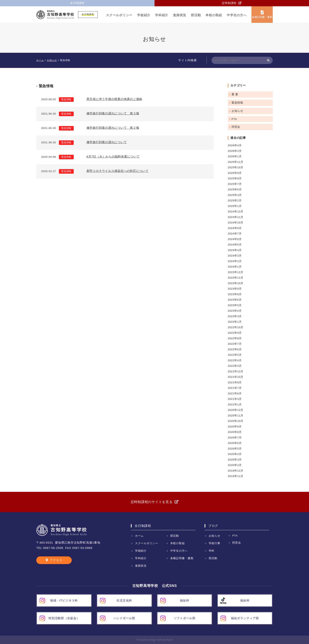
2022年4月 (235, 360)
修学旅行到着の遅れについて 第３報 (113, 113)
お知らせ (237, 111)
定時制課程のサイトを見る (152, 502)
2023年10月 (236, 283)
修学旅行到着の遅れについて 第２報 (113, 128)
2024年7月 (235, 234)
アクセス (56, 560)
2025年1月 (235, 206)
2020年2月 (235, 465)
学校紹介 (144, 15)
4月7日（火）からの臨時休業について (113, 156)
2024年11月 (236, 217)
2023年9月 (235, 289)
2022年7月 (235, 344)
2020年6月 (235, 443)
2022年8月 (235, 338)
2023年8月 (235, 294)
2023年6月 (235, 300)
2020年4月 (235, 454)
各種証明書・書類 (262, 17)
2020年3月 (235, 460)
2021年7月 (235, 388)
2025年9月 (235, 173)
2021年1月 (235, 404)
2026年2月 (235, 151)
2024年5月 (235, 245)
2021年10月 (236, 377)
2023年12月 (236, 272)
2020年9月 (235, 427)
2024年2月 (235, 261)
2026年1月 (235, 156)
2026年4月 (235, 145)
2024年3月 (235, 256)
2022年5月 (235, 355)
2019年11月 (236, 476)
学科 (212, 551)
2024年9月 (235, 228)
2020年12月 (236, 410)
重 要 (235, 94)
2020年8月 (235, 432)
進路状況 (180, 15)
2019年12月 (236, 471)
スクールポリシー (119, 15)
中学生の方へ (237, 15)
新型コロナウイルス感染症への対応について (118, 171)
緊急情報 (66, 99)
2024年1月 (235, 267)
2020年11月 (236, 416)
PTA (234, 119)
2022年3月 (235, 366)
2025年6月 (235, 189)
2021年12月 (236, 371)
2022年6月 (235, 349)
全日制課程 (77, 3)
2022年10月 (236, 327)
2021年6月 (235, 393)
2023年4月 (235, 311)
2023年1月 (235, 322)
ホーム (139, 536)
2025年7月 (235, 184)
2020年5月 (235, 449)
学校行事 (215, 543)
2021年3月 (235, 399)
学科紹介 (162, 15)
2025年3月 (235, 195)
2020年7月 (235, 438)
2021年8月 (235, 382)
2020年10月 (236, 421)
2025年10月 (236, 167)
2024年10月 (236, 223)
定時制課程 (229, 3)
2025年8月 (235, 178)
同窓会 (236, 127)
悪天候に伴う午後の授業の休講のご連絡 (114, 99)
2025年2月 (235, 201)
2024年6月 (235, 239)
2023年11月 (236, 278)
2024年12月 (236, 212)
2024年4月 (235, 250)
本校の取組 (214, 15)
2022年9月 (235, 333)
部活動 (196, 15)
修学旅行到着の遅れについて (107, 142)
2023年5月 (235, 305)
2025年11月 (236, 162)
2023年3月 (235, 316)
